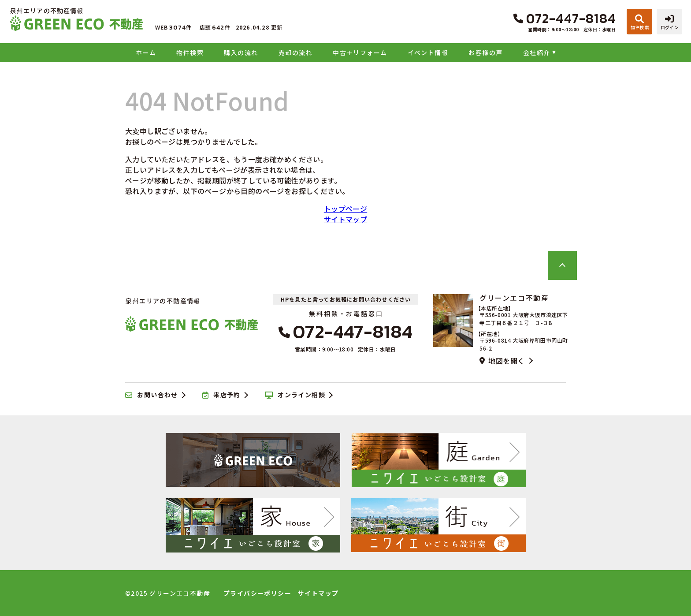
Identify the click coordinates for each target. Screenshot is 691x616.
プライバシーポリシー (257, 593)
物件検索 (190, 52)
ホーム (146, 52)
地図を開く (502, 361)
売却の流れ (295, 52)
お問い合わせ (152, 395)
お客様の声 (485, 52)
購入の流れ (241, 52)
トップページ (345, 209)
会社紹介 (537, 52)
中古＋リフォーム (360, 52)
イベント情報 (428, 52)
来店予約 (221, 395)
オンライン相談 (295, 395)
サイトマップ (345, 219)
